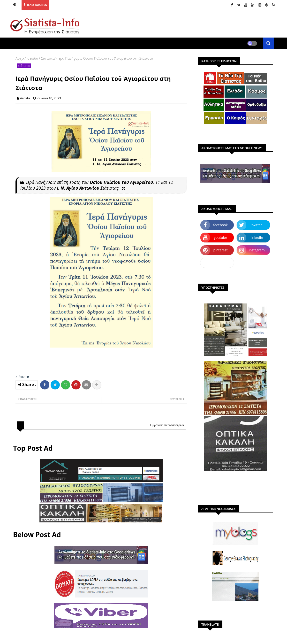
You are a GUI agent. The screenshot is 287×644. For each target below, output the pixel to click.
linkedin (257, 237)
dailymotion (217, 263)
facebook (220, 225)
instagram (257, 250)
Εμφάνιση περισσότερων (167, 425)
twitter (257, 225)
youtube (220, 237)
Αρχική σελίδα (27, 58)
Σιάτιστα (48, 58)
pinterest (221, 250)
